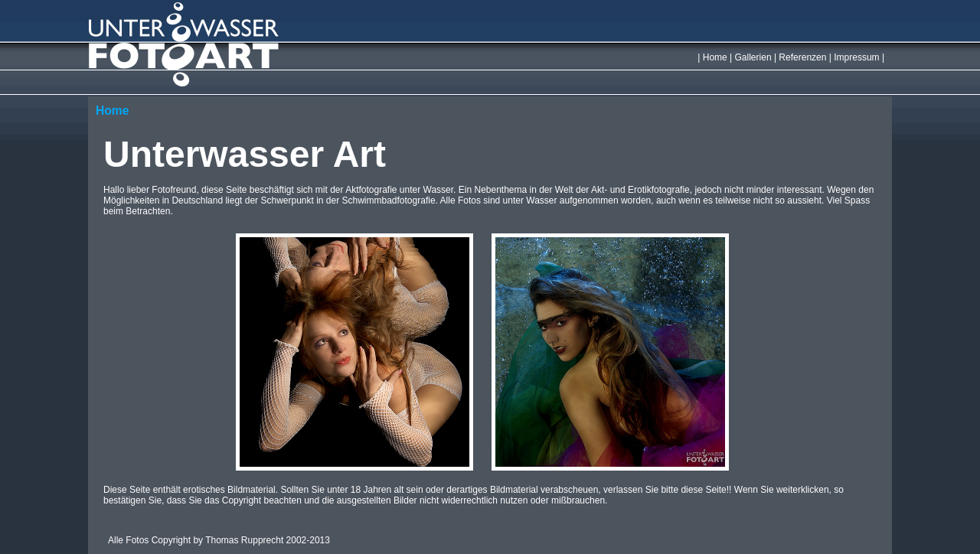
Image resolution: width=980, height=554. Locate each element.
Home (715, 57)
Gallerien (753, 57)
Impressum (856, 57)
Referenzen (802, 57)
